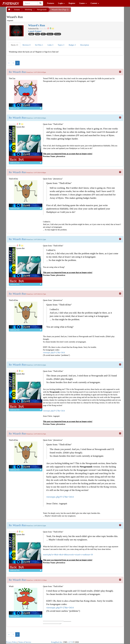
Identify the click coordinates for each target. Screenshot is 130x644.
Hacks (15, 45)
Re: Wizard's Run (17, 72)
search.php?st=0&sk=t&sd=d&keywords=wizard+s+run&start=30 (68, 555)
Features (51, 3)
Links (50, 45)
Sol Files (39, 45)
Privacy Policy (12, 642)
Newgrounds (42, 10)
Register (72, 3)
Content (95, 3)
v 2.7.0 (70, 642)
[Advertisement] (92, 11)
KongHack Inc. (57, 642)
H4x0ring (29, 10)
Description (85, 45)
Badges (72, 45)
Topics (61, 45)
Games (83, 3)
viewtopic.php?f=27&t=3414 (54, 353)
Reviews (27, 45)
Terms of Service (25, 642)
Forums (17, 10)
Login (61, 3)
